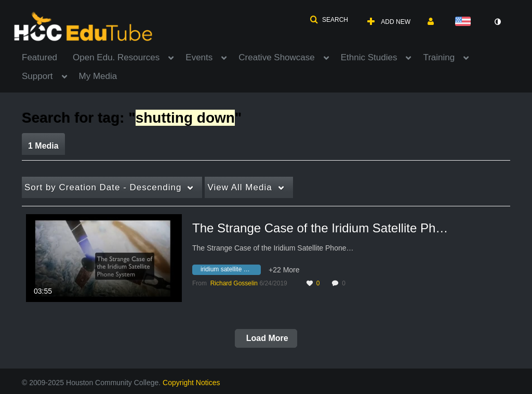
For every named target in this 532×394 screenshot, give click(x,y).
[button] (329, 20)
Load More (266, 338)
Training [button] (439, 57)
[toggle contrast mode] (497, 22)
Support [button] (37, 76)
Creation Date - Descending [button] (103, 187)
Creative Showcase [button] (276, 57)
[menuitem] (47, 57)
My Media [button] (98, 76)
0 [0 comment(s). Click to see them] (345, 283)
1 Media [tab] (43, 146)
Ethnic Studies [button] (369, 57)
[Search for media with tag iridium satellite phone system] (230, 271)
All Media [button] (240, 187)
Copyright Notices (191, 383)
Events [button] (199, 57)
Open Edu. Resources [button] (116, 57)
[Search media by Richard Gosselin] (234, 283)
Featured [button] (39, 57)
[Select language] (465, 22)
